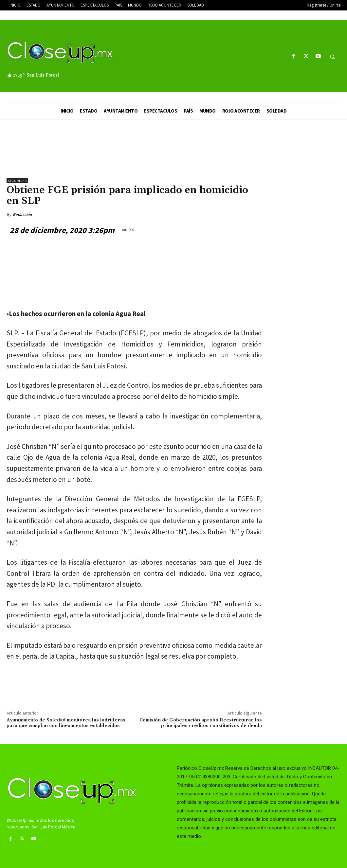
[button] (332, 57)
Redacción (22, 214)
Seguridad (17, 181)
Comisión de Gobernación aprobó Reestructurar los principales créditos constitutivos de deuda (201, 723)
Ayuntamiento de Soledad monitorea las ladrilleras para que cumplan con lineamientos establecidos (66, 723)
